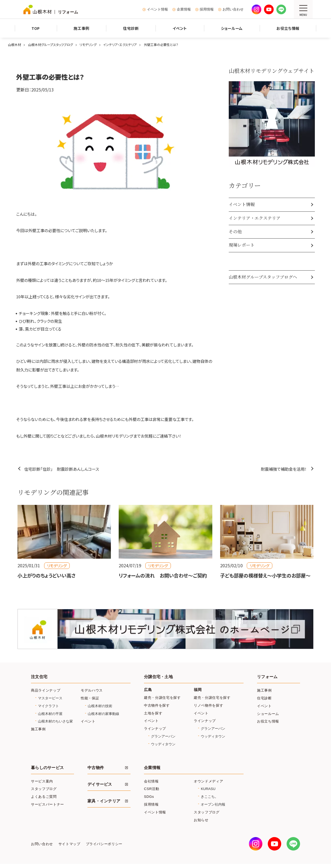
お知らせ (201, 820)
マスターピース (50, 698)
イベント (88, 721)
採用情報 (207, 9)
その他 (235, 231)
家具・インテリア (104, 801)
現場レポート (242, 245)
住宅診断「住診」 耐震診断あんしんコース (62, 469)
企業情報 (184, 9)
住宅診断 (264, 698)
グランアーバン (163, 736)
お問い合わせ (233, 9)
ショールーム (268, 714)
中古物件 (96, 768)
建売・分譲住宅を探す (162, 698)
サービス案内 (42, 781)
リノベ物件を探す (208, 705)
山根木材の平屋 (50, 714)
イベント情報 (157, 9)
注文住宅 (39, 677)
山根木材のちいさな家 (55, 721)
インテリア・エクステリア (255, 218)
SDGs (149, 797)
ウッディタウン (163, 744)
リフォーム (267, 677)
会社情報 (151, 781)
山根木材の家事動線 (103, 714)
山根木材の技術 (100, 706)
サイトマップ (69, 844)
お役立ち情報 (268, 721)
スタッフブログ (44, 789)
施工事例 (38, 729)
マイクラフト (48, 706)
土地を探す (153, 713)
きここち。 (209, 797)
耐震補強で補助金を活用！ (284, 469)
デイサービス (100, 784)
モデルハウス (92, 690)
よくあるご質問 (44, 797)
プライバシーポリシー (104, 844)
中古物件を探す (157, 705)
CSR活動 (152, 789)
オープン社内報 (213, 804)
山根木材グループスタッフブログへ (263, 277)
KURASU (208, 789)
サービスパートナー (47, 804)
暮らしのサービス (47, 768)
